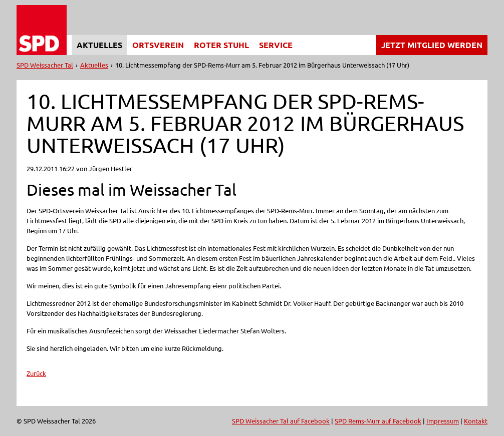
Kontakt (476, 421)
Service (276, 45)
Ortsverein (158, 45)
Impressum (443, 421)
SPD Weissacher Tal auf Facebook (281, 421)
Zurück (36, 373)
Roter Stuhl (221, 45)
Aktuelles (99, 45)
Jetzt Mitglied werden (432, 45)
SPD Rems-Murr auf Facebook (378, 421)
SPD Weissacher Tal (45, 65)
